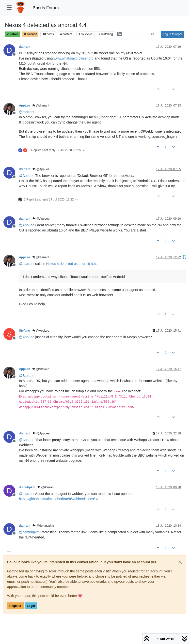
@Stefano (41, 369)
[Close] (180, 562)
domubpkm (27, 487)
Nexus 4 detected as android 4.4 (71, 264)
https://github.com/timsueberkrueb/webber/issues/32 (59, 499)
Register (15, 606)
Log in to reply (172, 34)
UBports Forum (44, 8)
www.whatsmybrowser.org (74, 58)
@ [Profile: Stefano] (27, 376)
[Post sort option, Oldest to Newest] (153, 34)
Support (30, 34)
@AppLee (41, 169)
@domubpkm (43, 526)
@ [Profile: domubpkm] (29, 532)
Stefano (24, 331)
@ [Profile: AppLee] (27, 176)
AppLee (24, 106)
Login (31, 606)
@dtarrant (41, 106)
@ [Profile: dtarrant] (27, 112)
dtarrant (25, 47)
